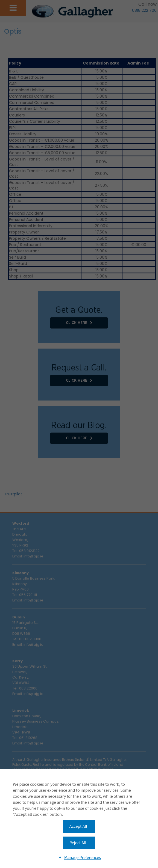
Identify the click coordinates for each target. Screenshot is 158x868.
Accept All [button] (78, 826)
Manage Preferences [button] (83, 858)
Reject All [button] (78, 843)
